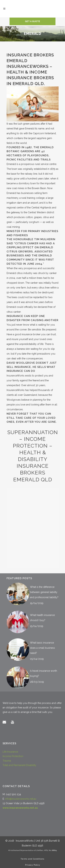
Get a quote (32, 21)
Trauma (7, 761)
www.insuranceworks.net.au (20, 808)
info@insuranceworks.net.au (21, 799)
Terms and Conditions (32, 859)
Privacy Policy (33, 865)
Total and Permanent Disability (19, 765)
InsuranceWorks (16, 376)
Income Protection (13, 756)
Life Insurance (10, 752)
